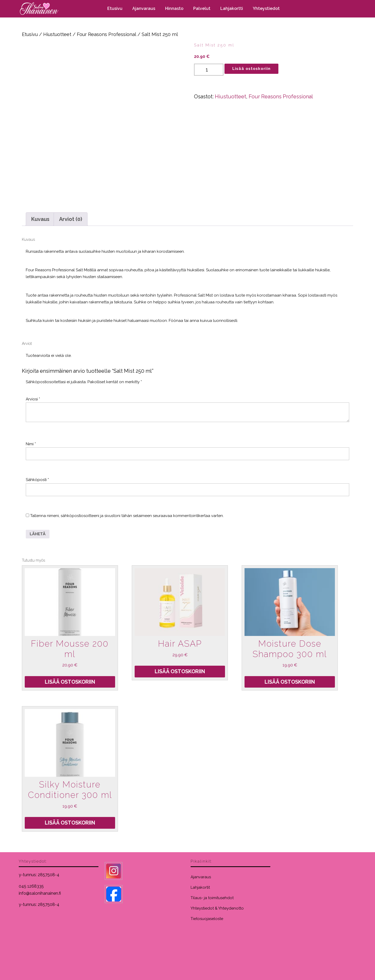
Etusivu (115, 8)
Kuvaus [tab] (40, 219)
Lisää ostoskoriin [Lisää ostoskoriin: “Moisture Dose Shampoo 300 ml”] (290, 682)
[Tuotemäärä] (209, 70)
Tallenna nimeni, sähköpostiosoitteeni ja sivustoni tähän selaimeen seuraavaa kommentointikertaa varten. (127, 516)
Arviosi (33, 399)
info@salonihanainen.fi (40, 893)
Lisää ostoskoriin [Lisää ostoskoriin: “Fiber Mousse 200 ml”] (70, 682)
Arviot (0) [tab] (71, 219)
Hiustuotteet (57, 34)
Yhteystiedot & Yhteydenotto (217, 908)
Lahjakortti (232, 8)
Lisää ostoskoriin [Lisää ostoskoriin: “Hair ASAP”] (180, 671)
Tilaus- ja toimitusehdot (212, 898)
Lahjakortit (200, 887)
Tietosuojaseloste (207, 919)
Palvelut (202, 8)
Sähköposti (37, 480)
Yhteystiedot (266, 8)
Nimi (31, 444)
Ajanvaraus (144, 8)
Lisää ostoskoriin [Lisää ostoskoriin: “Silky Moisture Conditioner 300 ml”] (70, 823)
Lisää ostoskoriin (251, 69)
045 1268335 (31, 886)
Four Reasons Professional (107, 34)
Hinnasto (174, 8)
